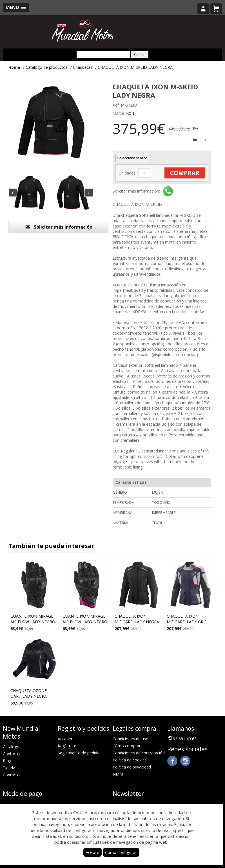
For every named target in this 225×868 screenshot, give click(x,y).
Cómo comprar (127, 746)
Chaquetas (83, 67)
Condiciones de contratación (139, 753)
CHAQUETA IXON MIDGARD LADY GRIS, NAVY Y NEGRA (187, 620)
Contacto (11, 754)
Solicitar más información (59, 227)
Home (14, 67)
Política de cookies (130, 760)
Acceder (65, 739)
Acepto (93, 852)
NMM (118, 774)
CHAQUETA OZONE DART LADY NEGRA (29, 693)
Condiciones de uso (131, 739)
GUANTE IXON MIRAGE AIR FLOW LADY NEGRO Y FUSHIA (85, 620)
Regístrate (67, 746)
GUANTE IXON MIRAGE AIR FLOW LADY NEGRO (33, 619)
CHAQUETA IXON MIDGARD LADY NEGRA (137, 619)
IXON (130, 113)
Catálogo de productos (47, 67)
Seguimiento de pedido (79, 753)
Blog (7, 761)
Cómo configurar (121, 852)
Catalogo (11, 747)
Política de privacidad (132, 767)
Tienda (9, 768)
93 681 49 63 (182, 738)
